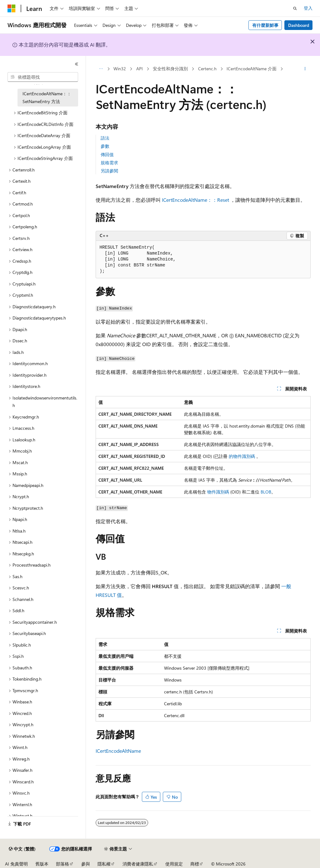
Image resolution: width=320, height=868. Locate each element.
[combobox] (43, 77)
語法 (105, 138)
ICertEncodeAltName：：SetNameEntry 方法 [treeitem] (47, 97)
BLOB (266, 492)
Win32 (120, 69)
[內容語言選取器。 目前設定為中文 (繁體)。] (22, 849)
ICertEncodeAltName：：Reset (195, 200)
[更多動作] (305, 69)
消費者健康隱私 (138, 864)
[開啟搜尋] (295, 8)
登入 (308, 8)
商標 (195, 864)
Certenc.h (207, 69)
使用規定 (174, 864)
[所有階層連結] (101, 69)
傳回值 (107, 154)
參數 (105, 146)
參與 (86, 864)
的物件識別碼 (242, 456)
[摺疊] (77, 64)
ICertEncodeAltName (118, 751)
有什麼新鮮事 (265, 25)
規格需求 (109, 163)
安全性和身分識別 (170, 69)
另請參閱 (109, 171)
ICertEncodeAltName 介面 (252, 69)
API (140, 69)
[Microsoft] (12, 8)
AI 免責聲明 (16, 864)
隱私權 (104, 864)
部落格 (62, 864)
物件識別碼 (218, 492)
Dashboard (299, 25)
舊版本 (42, 864)
